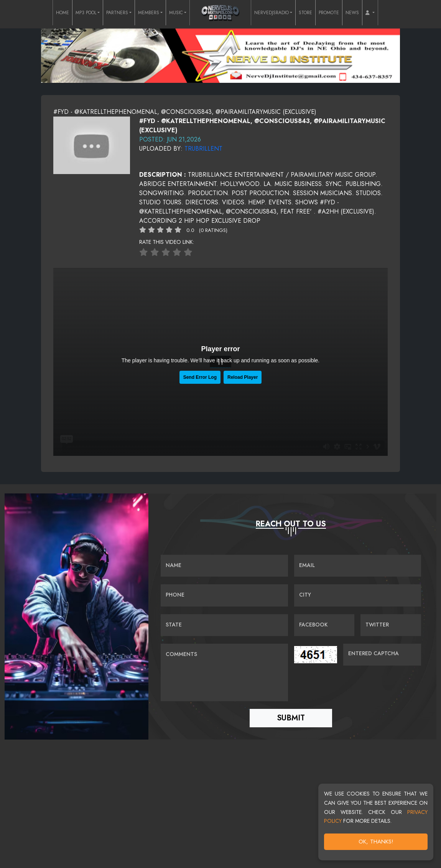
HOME (63, 13)
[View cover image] (92, 145)
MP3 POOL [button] (86, 13)
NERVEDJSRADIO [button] (272, 13)
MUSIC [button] (176, 13)
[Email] (358, 566)
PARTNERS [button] (117, 13)
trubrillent (203, 149)
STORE (305, 13)
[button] (370, 13)
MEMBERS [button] (149, 13)
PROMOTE (329, 13)
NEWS (352, 13)
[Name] (224, 566)
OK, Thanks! (376, 842)
